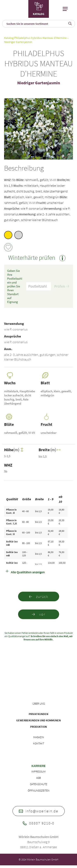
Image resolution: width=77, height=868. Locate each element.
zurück (38, 596)
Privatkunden (38, 714)
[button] (12, 152)
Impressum (38, 771)
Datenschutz (39, 784)
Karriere (38, 766)
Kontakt (39, 743)
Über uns (39, 704)
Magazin (39, 737)
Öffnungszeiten (39, 790)
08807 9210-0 (38, 823)
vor (39, 614)
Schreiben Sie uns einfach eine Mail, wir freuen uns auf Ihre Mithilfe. (48, 638)
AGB (38, 778)
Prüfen (62, 286)
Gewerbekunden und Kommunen (38, 720)
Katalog (9, 38)
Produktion (38, 727)
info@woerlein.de (39, 811)
